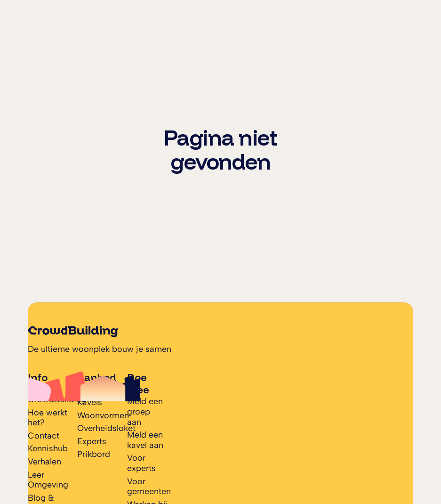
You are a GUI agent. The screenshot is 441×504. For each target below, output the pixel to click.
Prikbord (94, 454)
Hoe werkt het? (48, 418)
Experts (92, 441)
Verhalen (44, 462)
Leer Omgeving (48, 480)
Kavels (90, 402)
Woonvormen (103, 415)
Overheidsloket (106, 428)
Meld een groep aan (145, 411)
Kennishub (48, 448)
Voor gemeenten (149, 487)
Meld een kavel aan (145, 440)
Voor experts (141, 463)
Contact (44, 436)
